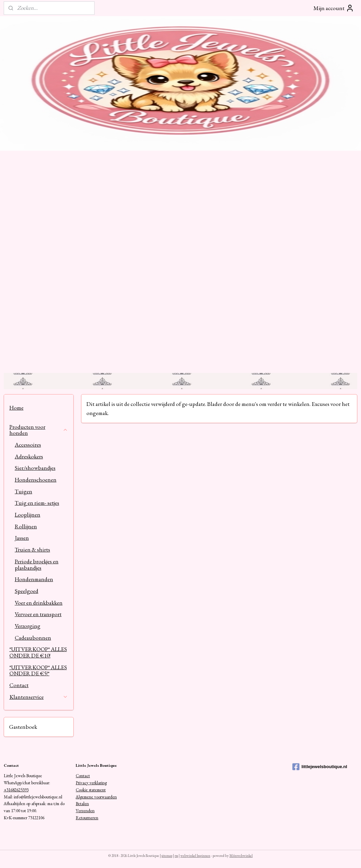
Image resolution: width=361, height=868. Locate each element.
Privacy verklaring (91, 783)
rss (176, 856)
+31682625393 (16, 790)
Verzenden (85, 811)
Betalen (82, 804)
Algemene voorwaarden (96, 797)
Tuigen (24, 491)
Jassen (22, 538)
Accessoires (28, 445)
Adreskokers (29, 456)
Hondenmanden (34, 579)
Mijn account (334, 8)
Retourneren (87, 818)
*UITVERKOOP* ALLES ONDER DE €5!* (38, 670)
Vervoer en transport (38, 614)
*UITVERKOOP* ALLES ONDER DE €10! (38, 652)
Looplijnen (28, 515)
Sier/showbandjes (35, 468)
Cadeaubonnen (33, 638)
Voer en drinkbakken (39, 603)
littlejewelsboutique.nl (320, 767)
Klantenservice (39, 697)
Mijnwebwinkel (241, 856)
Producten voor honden (39, 430)
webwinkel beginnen (195, 856)
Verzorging (28, 626)
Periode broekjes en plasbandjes (37, 564)
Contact (19, 685)
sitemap (167, 856)
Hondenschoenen (36, 480)
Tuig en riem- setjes (37, 503)
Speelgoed (27, 591)
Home (16, 408)
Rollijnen (26, 526)
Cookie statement (91, 790)
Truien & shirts (32, 550)
